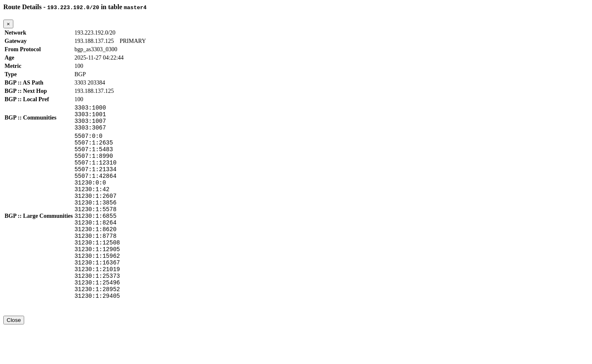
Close (14, 356)
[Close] (8, 24)
